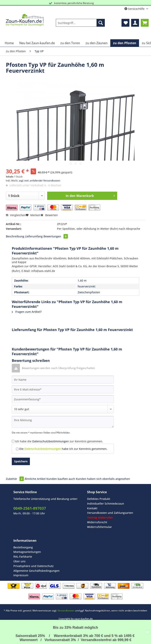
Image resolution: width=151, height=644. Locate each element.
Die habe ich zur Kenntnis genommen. (63, 449)
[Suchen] (101, 23)
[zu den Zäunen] (97, 43)
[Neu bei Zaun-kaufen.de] (37, 43)
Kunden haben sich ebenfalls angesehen (103, 479)
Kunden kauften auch (61, 479)
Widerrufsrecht (97, 522)
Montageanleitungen (27, 552)
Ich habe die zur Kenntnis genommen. (59, 441)
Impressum (21, 575)
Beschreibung (15, 236)
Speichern (21, 461)
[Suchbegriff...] (80, 23)
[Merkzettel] (125, 23)
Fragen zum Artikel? (27, 312)
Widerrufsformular (99, 527)
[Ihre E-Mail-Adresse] (63, 389)
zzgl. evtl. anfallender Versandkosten (40, 181)
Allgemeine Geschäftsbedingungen (36, 571)
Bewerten (49, 215)
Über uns (19, 561)
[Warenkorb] (145, 23)
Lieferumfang (34, 236)
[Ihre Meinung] (63, 422)
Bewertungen (56, 236)
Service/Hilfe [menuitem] (135, 9)
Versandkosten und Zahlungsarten (110, 513)
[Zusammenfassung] (63, 399)
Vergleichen (16, 215)
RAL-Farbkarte (23, 557)
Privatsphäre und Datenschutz (34, 566)
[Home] (9, 43)
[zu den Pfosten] (125, 43)
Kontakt (92, 508)
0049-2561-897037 (30, 508)
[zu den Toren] (70, 43)
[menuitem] (80, 25)
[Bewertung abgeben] (63, 409)
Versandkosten (66, 611)
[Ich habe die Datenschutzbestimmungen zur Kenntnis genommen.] (13, 441)
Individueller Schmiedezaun (106, 504)
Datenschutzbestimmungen (51, 441)
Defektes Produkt (99, 499)
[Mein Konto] (135, 23)
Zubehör (15, 479)
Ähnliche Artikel (35, 479)
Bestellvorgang (23, 547)
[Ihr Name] (63, 380)
